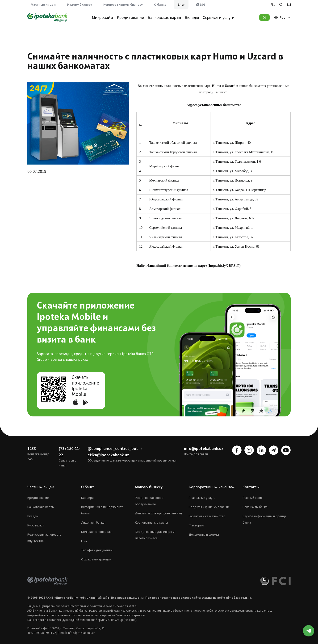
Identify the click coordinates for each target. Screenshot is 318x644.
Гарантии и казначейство (207, 516)
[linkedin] (261, 450)
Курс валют (36, 525)
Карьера (87, 498)
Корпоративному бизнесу (123, 5)
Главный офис (253, 498)
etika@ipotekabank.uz (108, 455)
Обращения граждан (96, 559)
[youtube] (286, 450)
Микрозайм (102, 18)
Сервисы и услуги (219, 18)
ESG (201, 5)
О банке (160, 5)
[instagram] (249, 450)
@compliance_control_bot (113, 449)
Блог (181, 5)
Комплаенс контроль (96, 532)
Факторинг (197, 525)
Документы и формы (204, 535)
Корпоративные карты (151, 523)
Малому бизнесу (79, 5)
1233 (32, 449)
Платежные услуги (202, 498)
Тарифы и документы (97, 550)
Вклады (192, 18)
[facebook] (237, 450)
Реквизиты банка (255, 507)
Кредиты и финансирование (209, 507)
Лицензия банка (93, 523)
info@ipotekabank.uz (204, 449)
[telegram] (274, 450)
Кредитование (130, 18)
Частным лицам (43, 5)
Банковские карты (164, 18)
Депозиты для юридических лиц (159, 513)
